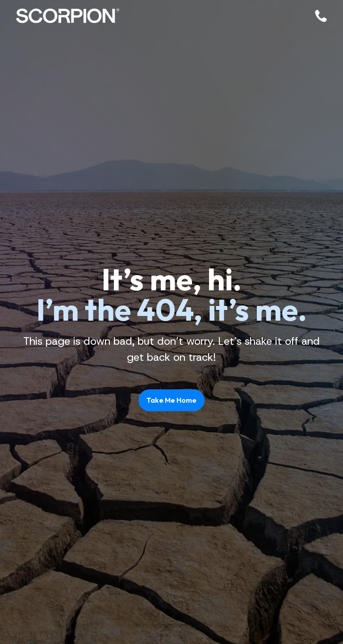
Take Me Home (171, 400)
